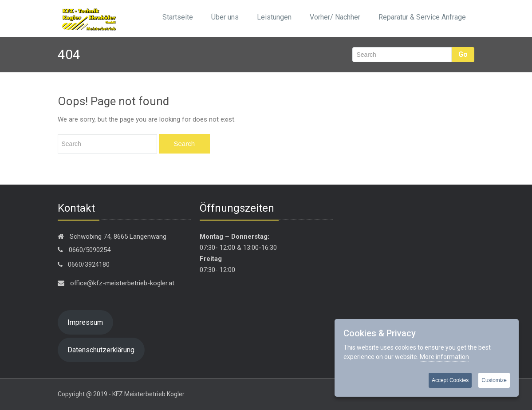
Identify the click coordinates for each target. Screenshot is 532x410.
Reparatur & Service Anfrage (422, 17)
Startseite (178, 17)
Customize (494, 380)
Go (463, 54)
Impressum (85, 322)
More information (444, 357)
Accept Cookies (450, 380)
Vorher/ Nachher (335, 17)
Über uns (225, 17)
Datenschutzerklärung (101, 350)
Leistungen (274, 17)
